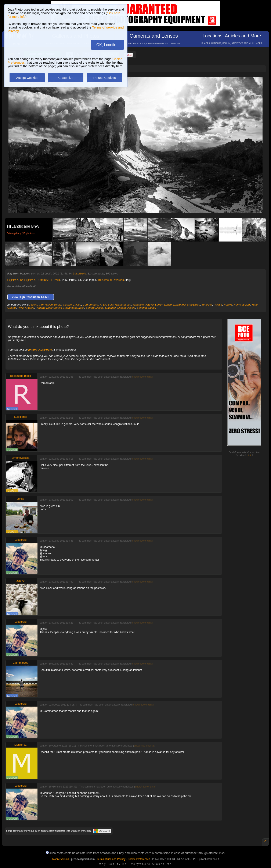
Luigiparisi (179, 305)
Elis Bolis (108, 305)
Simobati (110, 308)
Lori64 (159, 305)
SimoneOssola (126, 308)
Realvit (228, 305)
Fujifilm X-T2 (15, 280)
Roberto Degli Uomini (49, 308)
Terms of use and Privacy (111, 859)
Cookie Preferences (139, 859)
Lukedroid (80, 274)
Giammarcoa (123, 305)
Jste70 (149, 305)
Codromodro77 (92, 305)
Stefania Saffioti (146, 308)
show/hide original (142, 377)
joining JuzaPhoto (40, 350)
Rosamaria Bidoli (74, 308)
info (250, 455)
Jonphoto (138, 305)
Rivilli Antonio (26, 308)
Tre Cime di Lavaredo (111, 280)
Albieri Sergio (53, 305)
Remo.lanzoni (242, 305)
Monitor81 (21, 745)
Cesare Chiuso (72, 305)
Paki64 (218, 305)
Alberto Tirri (37, 305)
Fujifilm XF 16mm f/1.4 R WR (42, 280)
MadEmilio (194, 305)
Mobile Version (61, 859)
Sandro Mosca (95, 308)
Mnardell (207, 305)
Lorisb (168, 305)
